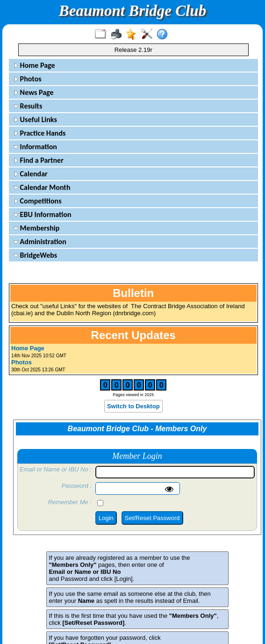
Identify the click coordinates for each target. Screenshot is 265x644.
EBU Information (43, 214)
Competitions (38, 201)
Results (28, 106)
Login (106, 518)
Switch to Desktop (133, 406)
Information (35, 147)
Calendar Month (42, 187)
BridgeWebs (35, 255)
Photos (28, 79)
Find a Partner (39, 160)
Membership (36, 228)
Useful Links (35, 119)
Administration (40, 242)
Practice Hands (39, 133)
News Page (34, 92)
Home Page (34, 65)
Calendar (31, 174)
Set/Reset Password (152, 518)
